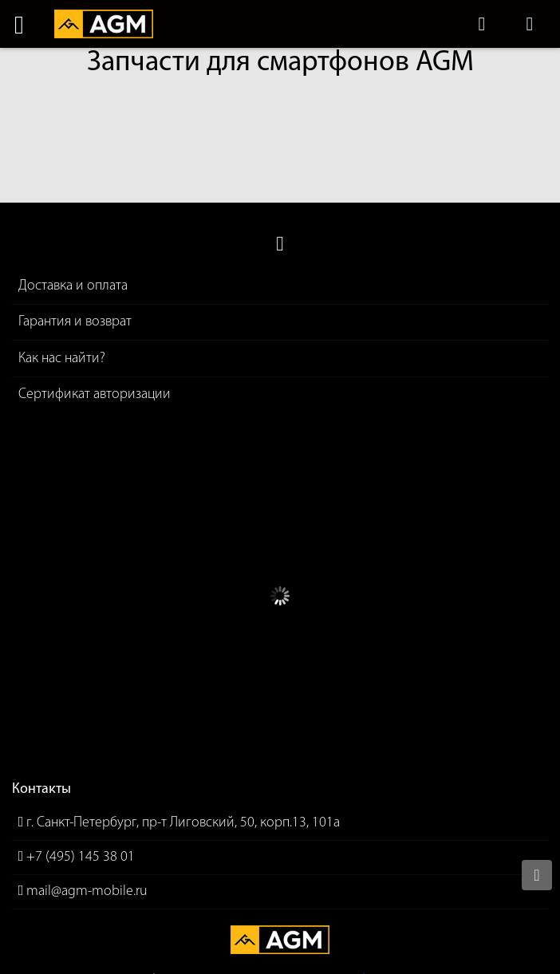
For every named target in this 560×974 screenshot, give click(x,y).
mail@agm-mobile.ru (87, 891)
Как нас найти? (62, 359)
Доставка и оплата (73, 286)
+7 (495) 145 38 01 (81, 857)
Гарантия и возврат (75, 322)
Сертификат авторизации (95, 394)
